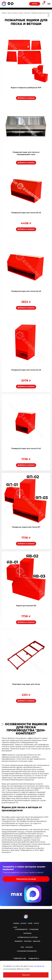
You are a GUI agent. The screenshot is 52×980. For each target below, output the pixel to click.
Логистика (28, 941)
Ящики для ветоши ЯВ (26, 606)
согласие (38, 966)
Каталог (24, 923)
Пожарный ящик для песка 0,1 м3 (26, 448)
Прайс (35, 4)
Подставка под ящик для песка (26, 684)
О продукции (34, 929)
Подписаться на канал (26, 879)
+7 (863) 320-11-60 (19, 958)
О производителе (21, 929)
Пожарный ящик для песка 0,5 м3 (26, 213)
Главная (16, 923)
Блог (22, 947)
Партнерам (27, 933)
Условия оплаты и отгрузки (27, 937)
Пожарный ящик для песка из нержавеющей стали (26, 153)
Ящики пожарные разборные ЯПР (26, 88)
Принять (26, 975)
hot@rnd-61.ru (34, 958)
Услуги (36, 923)
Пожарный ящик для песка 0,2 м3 (26, 370)
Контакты (29, 947)
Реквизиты (19, 941)
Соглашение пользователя (27, 951)
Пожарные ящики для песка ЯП (26, 527)
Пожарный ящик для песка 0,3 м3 (26, 291)
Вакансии (37, 941)
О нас (15, 927)
